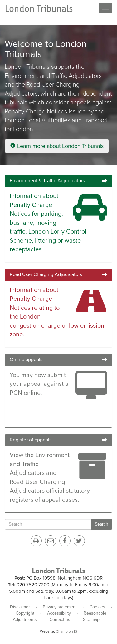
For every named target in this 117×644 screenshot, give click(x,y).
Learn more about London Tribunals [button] (57, 146)
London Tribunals (39, 9)
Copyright (25, 613)
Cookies (97, 607)
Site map (91, 619)
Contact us (60, 619)
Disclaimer (20, 607)
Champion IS (66, 631)
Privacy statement (60, 607)
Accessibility (59, 613)
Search (102, 524)
